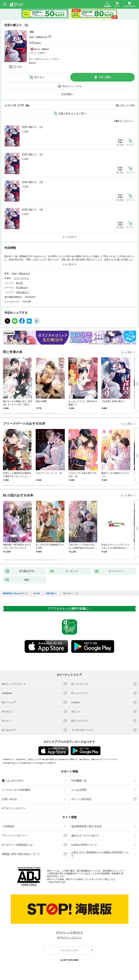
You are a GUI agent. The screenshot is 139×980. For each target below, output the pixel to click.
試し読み (18, 67)
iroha (31, 37)
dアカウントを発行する (69, 932)
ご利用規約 (8, 826)
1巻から (118, 121)
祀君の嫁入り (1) (32, 127)
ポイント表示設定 (81, 799)
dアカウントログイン (14, 808)
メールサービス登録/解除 (16, 790)
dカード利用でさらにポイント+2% (43, 59)
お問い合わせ (9, 799)
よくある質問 (79, 790)
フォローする (50, 37)
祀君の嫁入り (23, 292)
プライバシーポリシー (14, 836)
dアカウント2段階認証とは (17, 845)
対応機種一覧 (79, 781)
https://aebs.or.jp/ (57, 882)
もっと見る (127, 352)
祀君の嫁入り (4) (32, 210)
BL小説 (20, 283)
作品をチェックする (72, 86)
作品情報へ (68, 94)
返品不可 (33, 63)
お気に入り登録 (127, 105)
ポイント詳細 (37, 53)
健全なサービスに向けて (85, 836)
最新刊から (129, 121)
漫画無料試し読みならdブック (15, 593)
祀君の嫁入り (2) (32, 154)
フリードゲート (22, 278)
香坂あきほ (42, 37)
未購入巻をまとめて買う (72, 114)
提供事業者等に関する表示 (87, 826)
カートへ (39, 77)
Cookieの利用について (84, 845)
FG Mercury (22, 288)
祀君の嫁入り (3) (32, 182)
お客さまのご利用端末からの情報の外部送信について (100, 854)
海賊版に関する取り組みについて (21, 854)
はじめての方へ (13, 781)
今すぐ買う (105, 77)
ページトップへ (69, 950)
